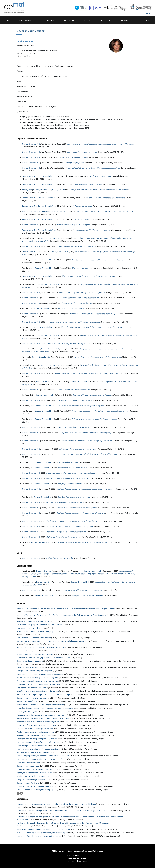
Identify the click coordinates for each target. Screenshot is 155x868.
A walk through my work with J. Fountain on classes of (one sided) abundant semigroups (52, 641)
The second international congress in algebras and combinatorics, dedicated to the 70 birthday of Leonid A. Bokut (63, 810)
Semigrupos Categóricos (27, 701)
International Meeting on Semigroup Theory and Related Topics (42, 833)
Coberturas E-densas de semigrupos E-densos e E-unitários (41, 759)
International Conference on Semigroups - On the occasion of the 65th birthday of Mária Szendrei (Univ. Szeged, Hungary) (66, 609)
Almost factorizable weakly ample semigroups (36, 631)
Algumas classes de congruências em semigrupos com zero (41, 715)
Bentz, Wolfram (59, 190)
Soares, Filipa (65, 211)
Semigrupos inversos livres (28, 766)
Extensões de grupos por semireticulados (34, 769)
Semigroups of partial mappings (30, 661)
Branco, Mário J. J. (30, 176)
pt (147, 13)
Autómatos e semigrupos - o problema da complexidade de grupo (44, 694)
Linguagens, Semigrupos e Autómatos (32, 688)
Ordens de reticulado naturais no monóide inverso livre (39, 684)
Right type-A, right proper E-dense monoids (34, 773)
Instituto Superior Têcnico (77, 855)
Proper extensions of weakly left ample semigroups (38, 677)
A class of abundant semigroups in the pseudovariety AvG (40, 647)
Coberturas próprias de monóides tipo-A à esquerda (38, 742)
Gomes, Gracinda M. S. (31, 144)
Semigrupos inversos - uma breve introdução (35, 654)
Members (22, 31)
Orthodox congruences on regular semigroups (36, 786)
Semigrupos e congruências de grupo (32, 698)
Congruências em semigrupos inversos (33, 780)
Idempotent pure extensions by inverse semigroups (38, 722)
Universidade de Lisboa (77, 861)
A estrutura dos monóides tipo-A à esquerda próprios (39, 749)
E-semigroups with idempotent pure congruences (37, 739)
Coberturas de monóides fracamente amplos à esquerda (40, 674)
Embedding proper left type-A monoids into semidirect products (43, 756)
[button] (27, 20)
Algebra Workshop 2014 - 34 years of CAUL (34, 621)
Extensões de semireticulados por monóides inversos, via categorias (45, 708)
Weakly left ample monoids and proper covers (35, 732)
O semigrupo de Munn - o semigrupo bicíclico (35, 729)
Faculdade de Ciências (77, 858)
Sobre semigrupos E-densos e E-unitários (34, 752)
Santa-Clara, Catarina (50, 211)
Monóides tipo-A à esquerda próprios (32, 746)
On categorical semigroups (28, 711)
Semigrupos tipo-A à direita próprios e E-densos (36, 776)
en (150, 13)
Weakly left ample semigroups (29, 667)
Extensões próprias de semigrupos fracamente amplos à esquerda (44, 658)
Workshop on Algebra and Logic (30, 628)
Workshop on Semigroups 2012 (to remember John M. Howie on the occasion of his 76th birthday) (56, 804)
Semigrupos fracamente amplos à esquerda (35, 671)
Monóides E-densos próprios (28, 763)
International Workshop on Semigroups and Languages (39, 836)
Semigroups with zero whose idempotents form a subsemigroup (43, 718)
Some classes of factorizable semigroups (34, 638)
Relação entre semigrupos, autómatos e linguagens (38, 691)
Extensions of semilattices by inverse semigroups (37, 725)
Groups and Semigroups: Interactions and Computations (39, 625)
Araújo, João (27, 190)
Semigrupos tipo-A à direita (28, 783)
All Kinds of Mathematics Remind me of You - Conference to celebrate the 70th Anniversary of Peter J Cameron (62, 615)
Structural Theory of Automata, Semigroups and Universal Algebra (44, 829)
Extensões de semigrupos (27, 651)
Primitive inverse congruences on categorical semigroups (40, 705)
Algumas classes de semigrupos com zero (34, 735)
